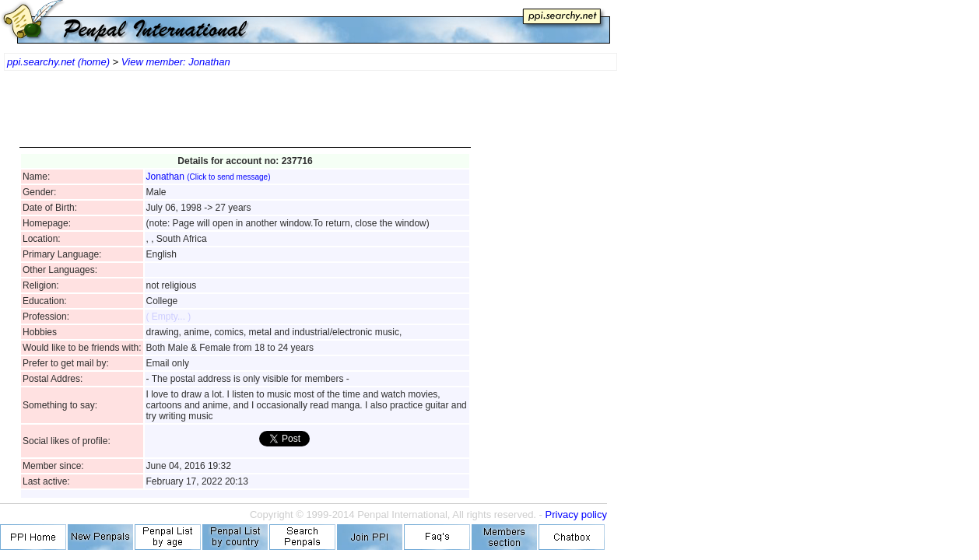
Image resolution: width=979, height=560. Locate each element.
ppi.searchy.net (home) (58, 62)
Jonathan (209, 177)
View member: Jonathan (176, 62)
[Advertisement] (245, 117)
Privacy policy (576, 514)
